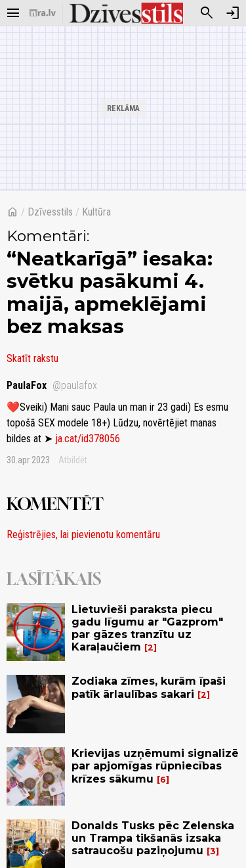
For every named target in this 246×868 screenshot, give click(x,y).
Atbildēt (73, 460)
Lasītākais (54, 579)
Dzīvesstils (50, 212)
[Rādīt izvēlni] (13, 13)
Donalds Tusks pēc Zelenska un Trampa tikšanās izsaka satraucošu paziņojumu (153, 838)
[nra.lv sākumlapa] (43, 13)
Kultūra (96, 212)
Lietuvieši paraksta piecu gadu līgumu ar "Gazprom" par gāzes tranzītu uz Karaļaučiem (147, 628)
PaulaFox (52, 385)
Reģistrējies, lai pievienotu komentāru (83, 535)
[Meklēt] (207, 13)
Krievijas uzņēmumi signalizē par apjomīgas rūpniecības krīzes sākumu (155, 766)
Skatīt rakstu (32, 358)
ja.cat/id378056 (88, 439)
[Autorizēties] (233, 13)
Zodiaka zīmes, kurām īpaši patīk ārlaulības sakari (149, 687)
